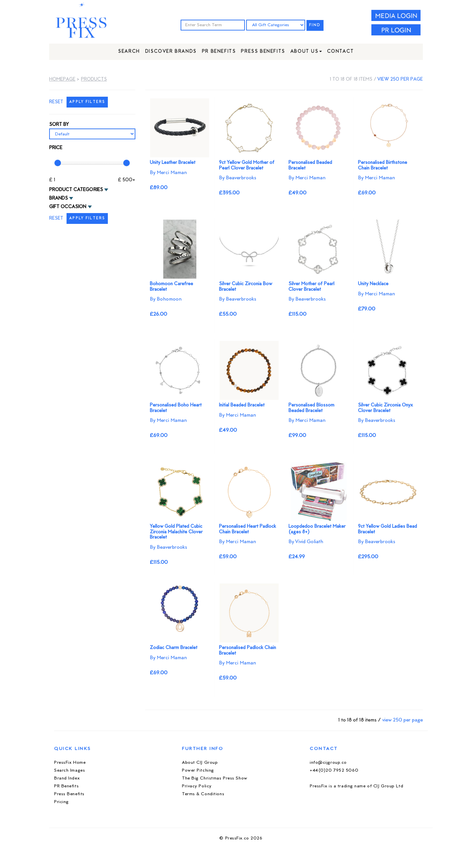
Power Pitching (198, 770)
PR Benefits (219, 52)
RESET (56, 102)
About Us (306, 52)
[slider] (58, 163)
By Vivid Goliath (306, 542)
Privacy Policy (197, 786)
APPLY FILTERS (87, 102)
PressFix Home (70, 763)
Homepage (62, 79)
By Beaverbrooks (238, 178)
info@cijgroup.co (328, 763)
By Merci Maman (168, 173)
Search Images (69, 770)
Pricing (61, 802)
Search (129, 52)
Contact (341, 52)
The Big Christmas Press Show (215, 778)
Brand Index (67, 778)
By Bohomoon (166, 299)
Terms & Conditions (203, 794)
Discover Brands (171, 52)
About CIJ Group (200, 763)
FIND (315, 25)
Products (94, 79)
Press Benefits (263, 52)
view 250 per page (400, 79)
